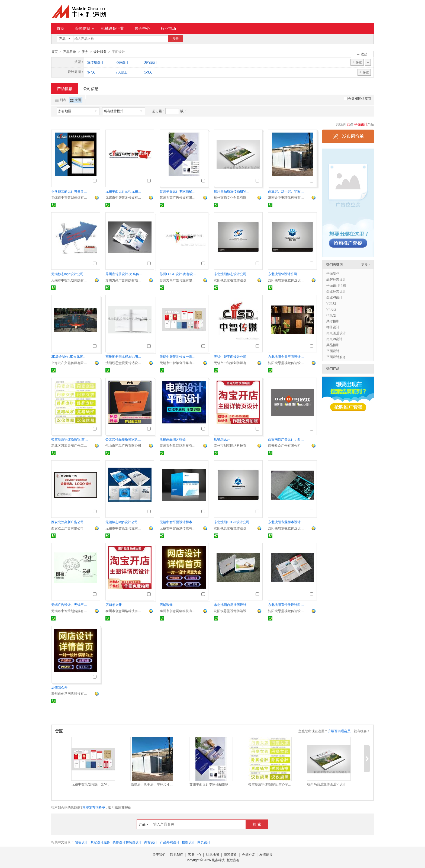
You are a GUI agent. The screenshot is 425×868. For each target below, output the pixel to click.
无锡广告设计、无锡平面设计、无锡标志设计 (70, 605)
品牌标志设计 (336, 279)
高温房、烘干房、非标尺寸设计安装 (287, 191)
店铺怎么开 (222, 439)
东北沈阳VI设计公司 (283, 274)
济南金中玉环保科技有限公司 (287, 197)
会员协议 (248, 854)
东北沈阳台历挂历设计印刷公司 (233, 605)
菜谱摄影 (333, 321)
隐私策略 (230, 854)
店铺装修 (166, 605)
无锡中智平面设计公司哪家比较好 (233, 356)
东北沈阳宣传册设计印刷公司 (287, 605)
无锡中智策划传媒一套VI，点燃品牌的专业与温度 (179, 356)
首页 (60, 28)
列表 (61, 100)
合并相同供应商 (358, 98)
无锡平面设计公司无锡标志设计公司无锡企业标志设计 (124, 191)
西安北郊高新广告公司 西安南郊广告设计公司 (70, 522)
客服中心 (195, 854)
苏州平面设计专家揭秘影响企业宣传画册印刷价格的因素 (179, 191)
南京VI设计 (334, 339)
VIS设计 (332, 309)
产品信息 (65, 88)
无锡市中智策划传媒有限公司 (70, 197)
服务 (85, 52)
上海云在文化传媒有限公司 (70, 363)
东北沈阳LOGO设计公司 (232, 522)
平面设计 (333, 351)
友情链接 (266, 854)
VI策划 (331, 303)
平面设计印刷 (336, 285)
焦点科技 (218, 860)
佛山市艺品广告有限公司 (123, 445)
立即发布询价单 (94, 807)
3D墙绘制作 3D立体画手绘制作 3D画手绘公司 (70, 356)
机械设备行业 (112, 28)
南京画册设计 (336, 333)
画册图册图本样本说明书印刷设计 (124, 356)
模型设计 (188, 842)
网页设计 (204, 842)
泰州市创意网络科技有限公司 (179, 445)
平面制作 (333, 273)
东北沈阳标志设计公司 (230, 274)
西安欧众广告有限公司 (284, 445)
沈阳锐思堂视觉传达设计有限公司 (233, 280)
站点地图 (212, 854)
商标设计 (151, 842)
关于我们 (159, 854)
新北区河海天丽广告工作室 (70, 445)
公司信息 (91, 88)
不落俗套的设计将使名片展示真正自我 (70, 191)
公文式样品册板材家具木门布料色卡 (124, 439)
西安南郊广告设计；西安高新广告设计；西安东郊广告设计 (287, 439)
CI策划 (331, 315)
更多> (366, 264)
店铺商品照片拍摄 (173, 439)
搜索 (175, 39)
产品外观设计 (170, 842)
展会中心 (142, 28)
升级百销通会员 (339, 731)
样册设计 (333, 327)
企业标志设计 (336, 291)
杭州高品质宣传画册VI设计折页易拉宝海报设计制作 (233, 191)
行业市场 (168, 28)
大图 (76, 100)
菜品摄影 (333, 345)
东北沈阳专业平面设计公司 (287, 356)
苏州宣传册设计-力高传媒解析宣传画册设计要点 (124, 274)
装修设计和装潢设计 (127, 842)
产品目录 (70, 52)
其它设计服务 (100, 842)
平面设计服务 (336, 357)
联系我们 (177, 854)
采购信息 (85, 28)
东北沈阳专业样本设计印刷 (287, 522)
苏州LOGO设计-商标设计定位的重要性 (179, 274)
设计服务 (100, 52)
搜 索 (257, 824)
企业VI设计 (334, 297)
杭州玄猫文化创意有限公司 (233, 197)
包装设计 (81, 842)
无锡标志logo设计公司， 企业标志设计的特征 (70, 274)
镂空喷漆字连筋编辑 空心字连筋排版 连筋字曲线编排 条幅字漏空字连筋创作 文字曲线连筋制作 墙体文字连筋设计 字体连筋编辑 (70, 439)
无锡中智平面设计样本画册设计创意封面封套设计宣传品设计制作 (179, 522)
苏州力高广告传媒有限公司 (179, 197)
